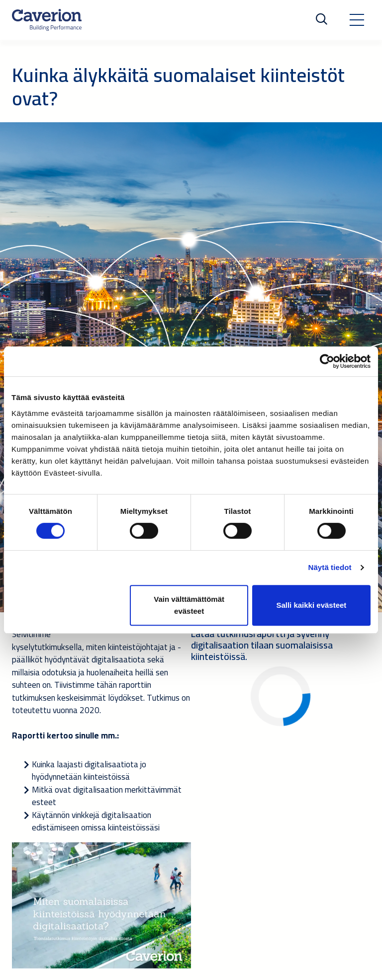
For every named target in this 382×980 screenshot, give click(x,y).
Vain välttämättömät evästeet (189, 605)
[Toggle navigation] (357, 20)
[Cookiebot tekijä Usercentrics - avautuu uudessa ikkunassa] (327, 361)
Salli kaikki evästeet (311, 605)
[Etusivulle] (47, 20)
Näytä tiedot (330, 567)
